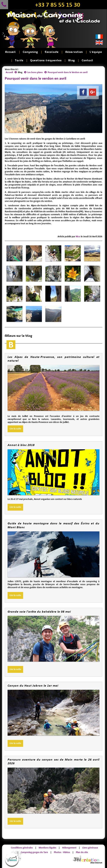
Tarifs (19, 61)
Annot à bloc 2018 (21, 445)
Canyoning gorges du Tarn (34, 852)
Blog (72, 61)
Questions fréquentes (46, 61)
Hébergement (69, 848)
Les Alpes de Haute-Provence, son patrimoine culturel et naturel (53, 359)
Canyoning (30, 52)
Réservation (74, 52)
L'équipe (96, 52)
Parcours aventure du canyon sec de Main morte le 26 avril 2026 (53, 761)
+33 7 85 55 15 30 (58, 5)
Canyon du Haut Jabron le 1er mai (33, 686)
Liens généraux (90, 848)
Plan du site (82, 852)
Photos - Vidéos (62, 852)
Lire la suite (15, 429)
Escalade (52, 52)
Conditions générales (22, 848)
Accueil (11, 52)
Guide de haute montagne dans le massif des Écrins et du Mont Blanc (53, 525)
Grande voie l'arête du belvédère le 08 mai (39, 612)
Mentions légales (47, 848)
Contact (87, 61)
